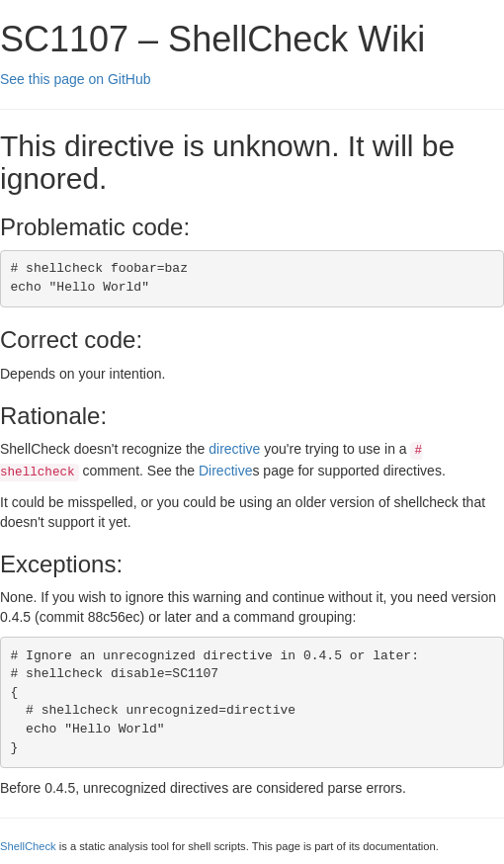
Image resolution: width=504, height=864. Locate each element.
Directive (225, 471)
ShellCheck (28, 846)
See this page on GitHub (76, 79)
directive (234, 449)
